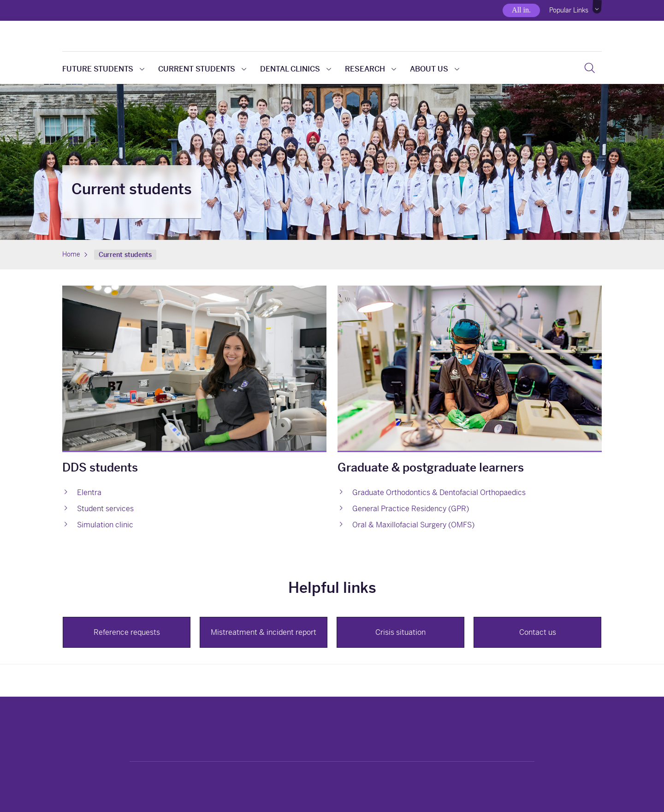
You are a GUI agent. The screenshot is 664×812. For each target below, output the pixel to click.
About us (435, 69)
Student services (105, 509)
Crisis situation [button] (400, 632)
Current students (202, 69)
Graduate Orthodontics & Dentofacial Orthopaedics (439, 493)
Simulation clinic (105, 525)
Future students (103, 69)
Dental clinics (296, 69)
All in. (521, 10)
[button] (597, 7)
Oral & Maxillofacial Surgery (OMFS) (413, 525)
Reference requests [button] (127, 632)
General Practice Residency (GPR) (411, 509)
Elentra (89, 493)
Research (371, 69)
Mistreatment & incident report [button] (264, 632)
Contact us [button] (538, 632)
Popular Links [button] (569, 10)
